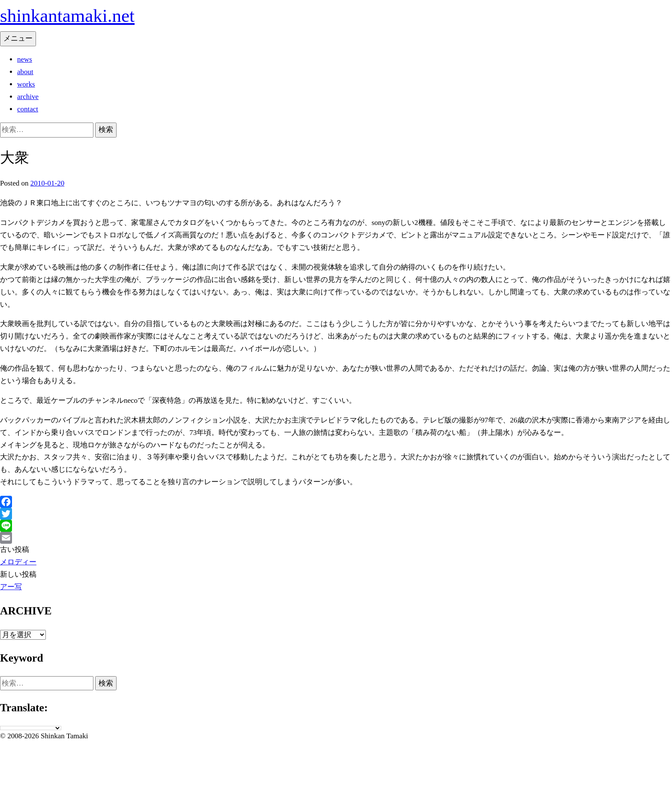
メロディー (18, 562)
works (26, 84)
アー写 (11, 587)
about (25, 72)
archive (28, 97)
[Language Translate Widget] (31, 728)
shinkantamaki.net (67, 16)
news (25, 59)
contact (28, 109)
